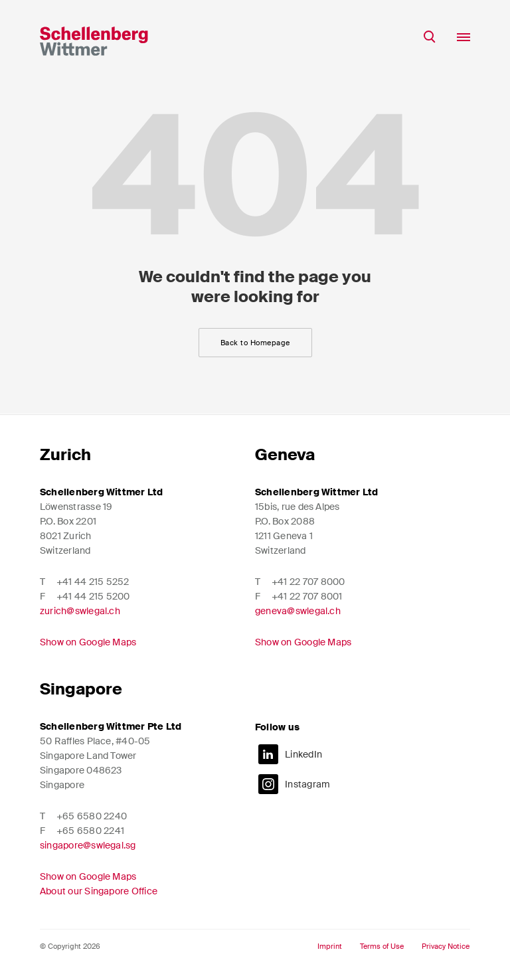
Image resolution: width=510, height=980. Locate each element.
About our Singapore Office (99, 891)
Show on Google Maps (88, 642)
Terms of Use (382, 946)
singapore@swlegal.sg (88, 845)
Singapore (81, 689)
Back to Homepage (255, 343)
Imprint (330, 946)
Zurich (65, 454)
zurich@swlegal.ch (80, 611)
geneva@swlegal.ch (298, 611)
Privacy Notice (446, 946)
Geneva (285, 454)
